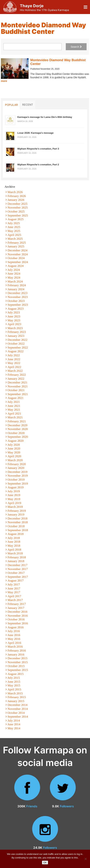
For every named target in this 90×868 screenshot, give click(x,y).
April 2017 (14, 596)
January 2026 (16, 200)
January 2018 (16, 561)
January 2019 (16, 515)
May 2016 (14, 639)
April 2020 (14, 456)
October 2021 (16, 390)
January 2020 (16, 468)
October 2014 (16, 713)
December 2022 (18, 340)
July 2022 (14, 355)
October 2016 (16, 619)
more (4, 81)
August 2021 (16, 398)
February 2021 (17, 421)
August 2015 (16, 674)
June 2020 (14, 448)
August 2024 (16, 266)
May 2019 (14, 499)
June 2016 (14, 635)
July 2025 (14, 223)
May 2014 (14, 728)
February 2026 (17, 196)
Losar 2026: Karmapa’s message (35, 133)
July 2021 (14, 402)
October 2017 (16, 573)
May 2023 (14, 320)
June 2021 (14, 406)
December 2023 (18, 293)
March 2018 (15, 553)
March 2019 (15, 507)
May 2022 (14, 363)
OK (45, 863)
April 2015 (14, 689)
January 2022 (16, 379)
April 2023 (14, 324)
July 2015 (14, 678)
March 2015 (15, 693)
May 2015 (14, 685)
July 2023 (14, 312)
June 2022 (14, 359)
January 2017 (16, 608)
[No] (85, 859)
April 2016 (14, 643)
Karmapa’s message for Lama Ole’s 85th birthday (45, 117)
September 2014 (18, 717)
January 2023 (16, 336)
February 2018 (17, 557)
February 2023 (17, 332)
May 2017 (14, 592)
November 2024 (18, 254)
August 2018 (16, 534)
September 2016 (18, 623)
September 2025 (18, 215)
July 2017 (14, 585)
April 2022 (14, 367)
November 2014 (18, 709)
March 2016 (15, 647)
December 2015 (18, 658)
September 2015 (18, 670)
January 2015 (16, 701)
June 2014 (14, 724)
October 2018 (16, 526)
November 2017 (18, 569)
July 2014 (14, 721)
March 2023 (15, 328)
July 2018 (14, 538)
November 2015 (18, 662)
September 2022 (18, 348)
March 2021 (15, 417)
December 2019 (18, 472)
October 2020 (16, 433)
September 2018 (18, 530)
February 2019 (17, 511)
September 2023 (18, 305)
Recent (28, 105)
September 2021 (18, 394)
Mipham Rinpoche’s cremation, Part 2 (38, 165)
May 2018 (14, 546)
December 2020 (18, 425)
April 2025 (14, 235)
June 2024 (14, 274)
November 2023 (18, 297)
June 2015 (14, 682)
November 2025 (18, 208)
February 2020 (17, 464)
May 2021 (14, 410)
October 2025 (16, 212)
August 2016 (16, 627)
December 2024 (18, 250)
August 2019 (16, 487)
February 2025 (17, 243)
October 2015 (16, 666)
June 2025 (14, 227)
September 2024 (18, 262)
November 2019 (18, 476)
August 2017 (16, 581)
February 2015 (17, 697)
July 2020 (14, 445)
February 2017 (17, 604)
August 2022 (16, 351)
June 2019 (14, 495)
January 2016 (16, 655)
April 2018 (14, 550)
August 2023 (16, 309)
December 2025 (18, 204)
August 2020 (16, 441)
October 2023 (16, 301)
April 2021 (14, 414)
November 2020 (18, 429)
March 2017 (15, 600)
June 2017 (14, 588)
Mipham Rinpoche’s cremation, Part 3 (38, 149)
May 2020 (14, 452)
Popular (11, 105)
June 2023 (14, 316)
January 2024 (16, 289)
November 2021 (18, 386)
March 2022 (15, 371)
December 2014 (18, 705)
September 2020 (18, 437)
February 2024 (17, 285)
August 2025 (16, 219)
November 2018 (18, 522)
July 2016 (14, 631)
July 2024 (14, 270)
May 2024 (14, 278)
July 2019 (14, 491)
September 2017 (18, 577)
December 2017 (18, 565)
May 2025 (14, 231)
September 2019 (18, 484)
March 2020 (15, 460)
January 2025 (16, 246)
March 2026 (15, 192)
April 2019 (14, 503)
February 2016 (17, 651)
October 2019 (16, 480)
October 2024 (16, 258)
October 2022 (16, 344)
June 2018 (14, 542)
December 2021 (18, 382)
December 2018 (18, 518)
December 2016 (18, 612)
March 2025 (15, 239)
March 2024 (15, 282)
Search (76, 47)
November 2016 (18, 616)
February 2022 (17, 375)
